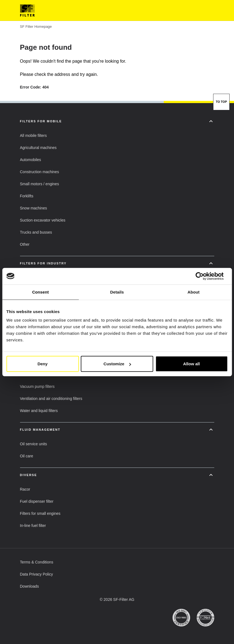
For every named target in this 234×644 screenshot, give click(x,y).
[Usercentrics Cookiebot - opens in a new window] (204, 276)
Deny (43, 364)
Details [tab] (117, 292)
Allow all (192, 364)
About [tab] (194, 292)
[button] (33, 136)
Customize (117, 364)
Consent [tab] (40, 292)
